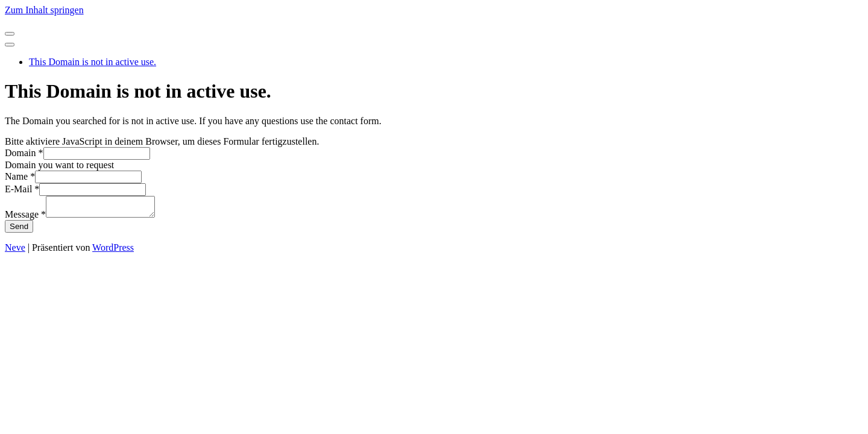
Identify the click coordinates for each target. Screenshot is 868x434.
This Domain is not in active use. (93, 62)
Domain (24, 153)
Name (20, 176)
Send (19, 230)
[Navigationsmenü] (10, 34)
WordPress (113, 251)
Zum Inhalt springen (44, 10)
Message (25, 218)
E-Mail (22, 189)
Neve (15, 251)
